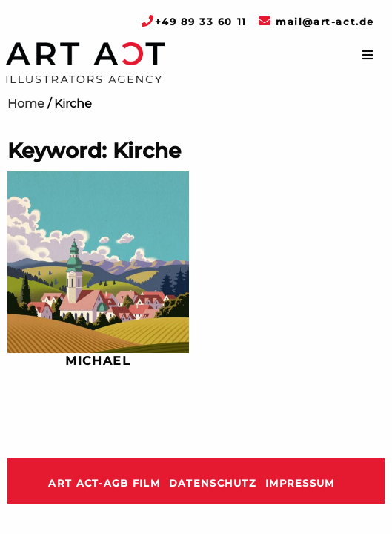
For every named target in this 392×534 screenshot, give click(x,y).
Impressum (300, 483)
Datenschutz (213, 483)
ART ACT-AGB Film (104, 483)
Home (26, 103)
